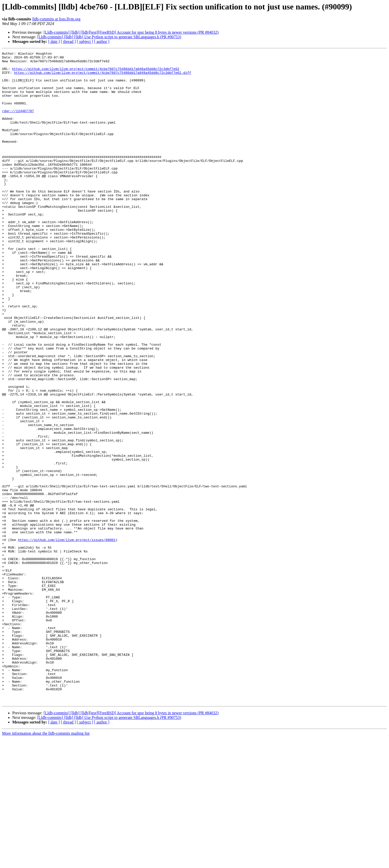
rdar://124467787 (18, 123)
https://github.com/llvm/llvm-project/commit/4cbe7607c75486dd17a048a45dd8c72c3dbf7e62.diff (103, 77)
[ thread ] (68, 41)
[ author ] (102, 41)
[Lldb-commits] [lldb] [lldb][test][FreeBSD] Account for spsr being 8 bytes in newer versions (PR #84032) (131, 32)
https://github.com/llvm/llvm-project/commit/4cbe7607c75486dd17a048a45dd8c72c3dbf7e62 (96, 73)
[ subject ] (85, 41)
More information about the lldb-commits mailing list (46, 864)
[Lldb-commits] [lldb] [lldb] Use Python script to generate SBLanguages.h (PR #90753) (109, 37)
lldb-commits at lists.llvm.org (56, 19)
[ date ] (54, 41)
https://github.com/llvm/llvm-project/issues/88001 (67, 638)
